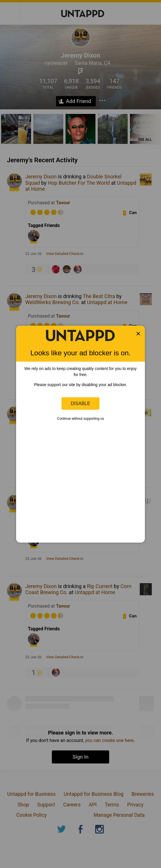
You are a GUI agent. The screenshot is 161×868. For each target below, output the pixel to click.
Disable (80, 403)
